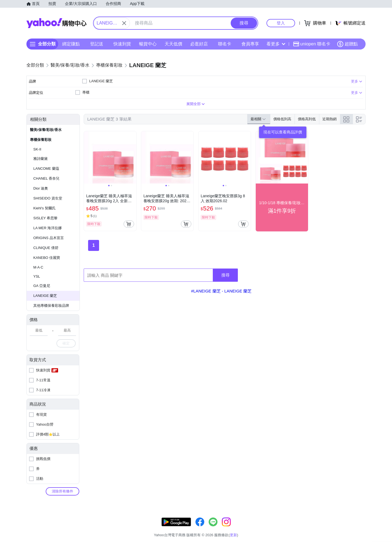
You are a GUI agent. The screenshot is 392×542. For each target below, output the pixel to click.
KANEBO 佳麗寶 (47, 258)
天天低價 (173, 44)
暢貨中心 (148, 44)
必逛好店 (199, 44)
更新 (361, 522)
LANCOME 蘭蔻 (46, 169)
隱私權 (340, 528)
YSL (37, 276)
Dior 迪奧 (41, 188)
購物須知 (300, 528)
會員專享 (250, 44)
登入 (281, 23)
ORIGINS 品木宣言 (49, 238)
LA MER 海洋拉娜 (47, 228)
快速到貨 (122, 44)
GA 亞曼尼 (42, 286)
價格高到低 (307, 119)
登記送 (97, 44)
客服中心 (258, 528)
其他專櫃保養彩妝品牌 (51, 306)
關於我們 (279, 528)
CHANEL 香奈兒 (46, 178)
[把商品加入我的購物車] (129, 224)
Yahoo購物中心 (56, 23)
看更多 (276, 44)
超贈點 (347, 44)
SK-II (37, 149)
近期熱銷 (330, 119)
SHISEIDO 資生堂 (48, 198)
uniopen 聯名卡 (312, 44)
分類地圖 (358, 528)
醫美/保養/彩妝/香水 (46, 130)
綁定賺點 (71, 44)
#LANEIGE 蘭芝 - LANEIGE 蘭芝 (221, 291)
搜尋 (225, 275)
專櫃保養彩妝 (41, 140)
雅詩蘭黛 (40, 159)
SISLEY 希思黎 (45, 218)
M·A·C (38, 267)
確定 (66, 343)
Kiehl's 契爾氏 (44, 208)
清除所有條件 (62, 491)
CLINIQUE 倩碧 (46, 248)
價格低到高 (282, 119)
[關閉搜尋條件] (124, 23)
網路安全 (320, 528)
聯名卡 (225, 44)
